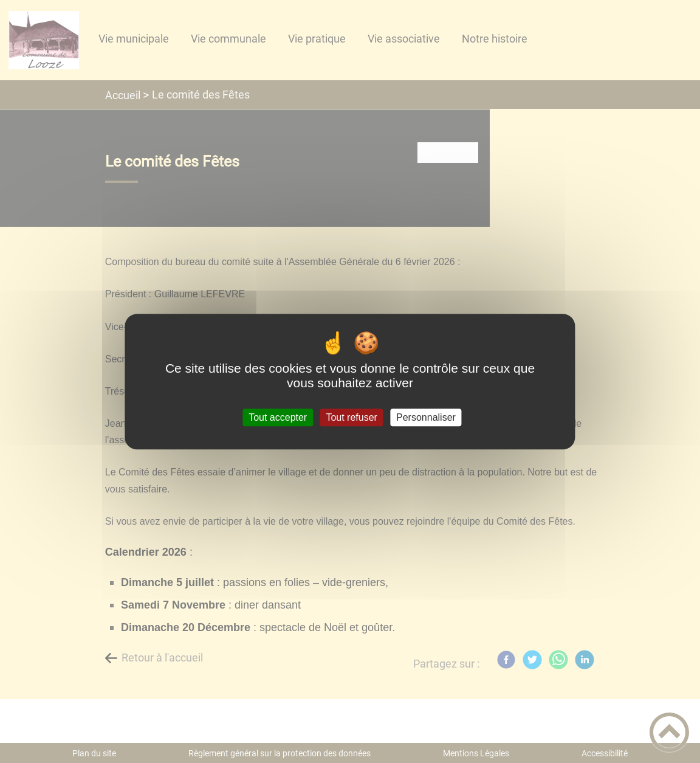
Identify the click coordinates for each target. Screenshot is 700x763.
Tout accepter (278, 417)
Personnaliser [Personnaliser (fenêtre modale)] (426, 417)
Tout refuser (351, 417)
